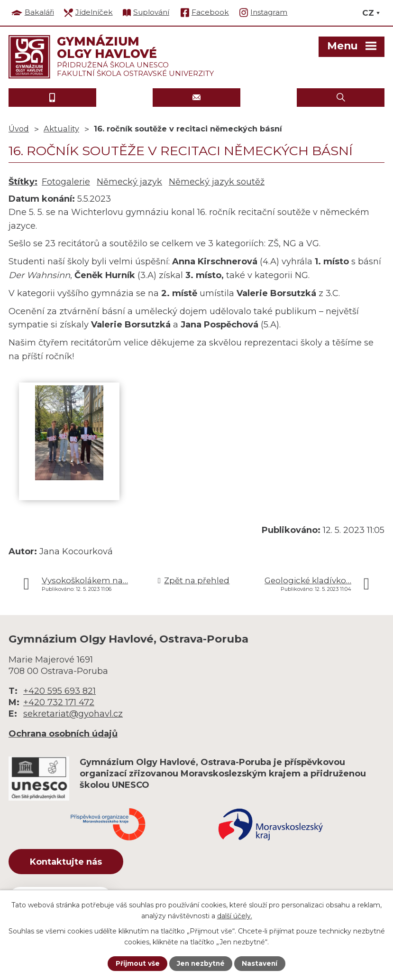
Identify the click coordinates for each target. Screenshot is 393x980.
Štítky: (23, 182)
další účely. (235, 915)
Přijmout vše (137, 963)
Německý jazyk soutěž (217, 182)
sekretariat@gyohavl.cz (73, 714)
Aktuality (61, 129)
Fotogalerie (66, 182)
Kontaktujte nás (70, 862)
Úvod (19, 129)
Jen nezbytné (201, 963)
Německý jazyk (129, 182)
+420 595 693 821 (59, 691)
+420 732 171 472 (59, 702)
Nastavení (261, 963)
